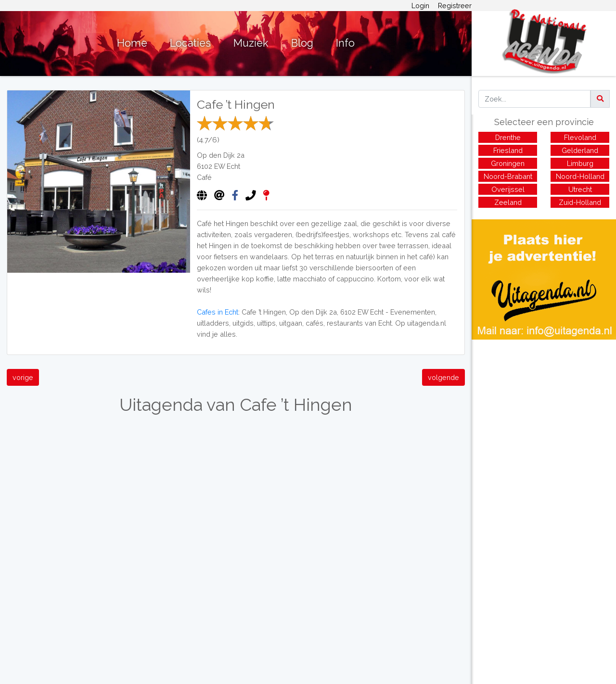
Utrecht (580, 189)
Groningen (508, 163)
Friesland (508, 150)
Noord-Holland (580, 176)
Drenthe (508, 137)
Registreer (455, 6)
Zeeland (508, 202)
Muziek (251, 43)
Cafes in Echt (218, 312)
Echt (233, 166)
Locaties (190, 43)
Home (132, 43)
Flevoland (580, 137)
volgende (443, 377)
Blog (302, 43)
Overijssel (508, 189)
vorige (23, 377)
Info (345, 43)
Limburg (580, 163)
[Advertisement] (544, 407)
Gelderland (580, 150)
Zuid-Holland (580, 202)
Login (420, 6)
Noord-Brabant (508, 176)
